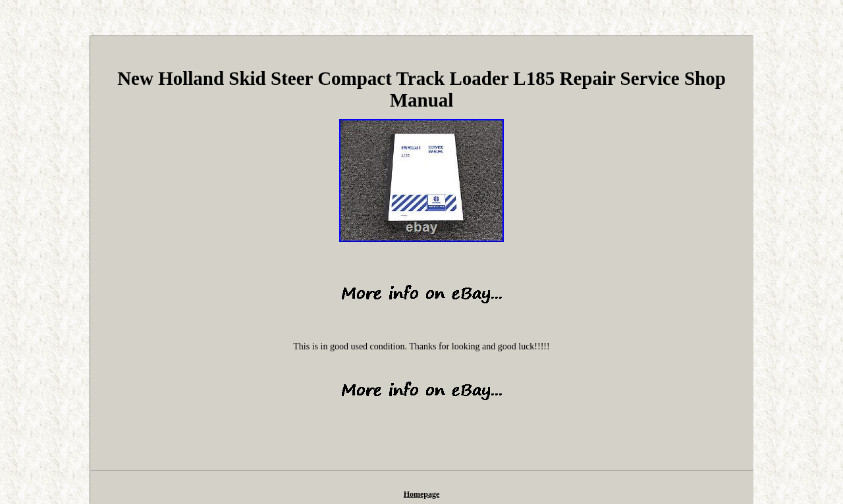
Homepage (422, 494)
